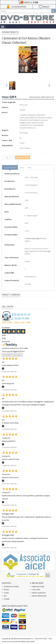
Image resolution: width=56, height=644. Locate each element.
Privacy (6, 590)
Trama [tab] (22, 167)
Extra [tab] (29, 167)
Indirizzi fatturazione (39, 596)
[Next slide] (49, 86)
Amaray (27, 261)
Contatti (7, 599)
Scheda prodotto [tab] (10, 167)
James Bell (29, 118)
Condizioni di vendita (11, 587)
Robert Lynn (31, 128)
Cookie (6, 593)
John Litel (29, 120)
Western (22, 110)
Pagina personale (38, 587)
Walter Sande (31, 123)
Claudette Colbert (26, 115)
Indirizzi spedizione (39, 593)
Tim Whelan (24, 133)
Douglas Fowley (39, 120)
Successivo (18, 355)
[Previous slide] (7, 86)
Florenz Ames (32, 125)
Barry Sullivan (37, 115)
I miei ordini (36, 590)
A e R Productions (31, 185)
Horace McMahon (39, 118)
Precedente (7, 355)
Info (5, 596)
